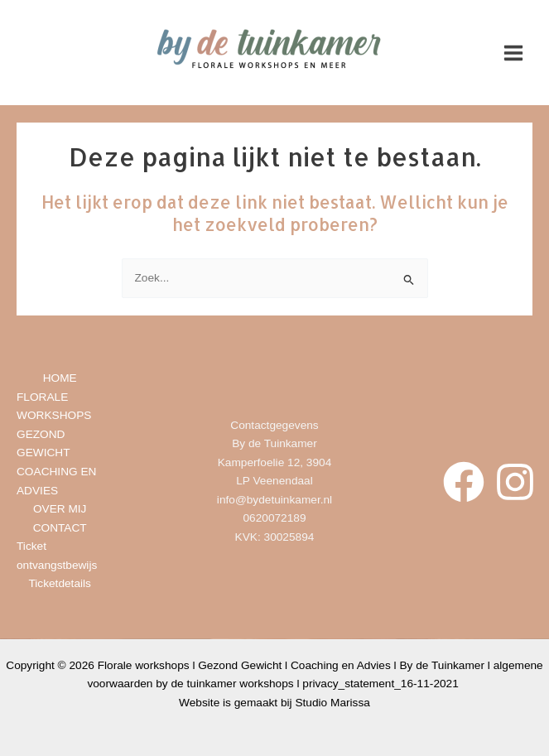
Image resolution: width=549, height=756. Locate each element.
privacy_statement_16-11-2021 (382, 684)
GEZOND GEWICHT (43, 444)
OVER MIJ (60, 509)
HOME (60, 378)
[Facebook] (464, 482)
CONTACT (60, 528)
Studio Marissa (332, 703)
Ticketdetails (59, 583)
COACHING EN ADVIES (56, 481)
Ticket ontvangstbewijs (57, 556)
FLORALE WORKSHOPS (54, 407)
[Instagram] (515, 482)
